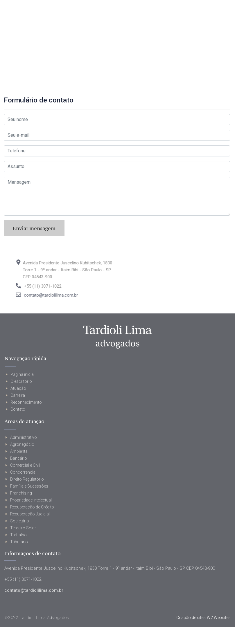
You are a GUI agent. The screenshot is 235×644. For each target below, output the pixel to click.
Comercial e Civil (25, 465)
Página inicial (23, 374)
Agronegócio (22, 444)
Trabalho (18, 535)
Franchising (21, 493)
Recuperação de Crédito (32, 507)
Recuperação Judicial (30, 514)
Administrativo (24, 437)
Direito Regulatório (27, 479)
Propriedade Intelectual (31, 500)
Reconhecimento (26, 402)
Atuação (18, 388)
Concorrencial (23, 472)
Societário (20, 521)
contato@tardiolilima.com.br (60, 295)
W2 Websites (219, 618)
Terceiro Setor (23, 528)
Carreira (18, 395)
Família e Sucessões (29, 486)
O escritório (21, 381)
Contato (18, 409)
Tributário (19, 542)
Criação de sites (191, 618)
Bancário (19, 458)
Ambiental (19, 451)
